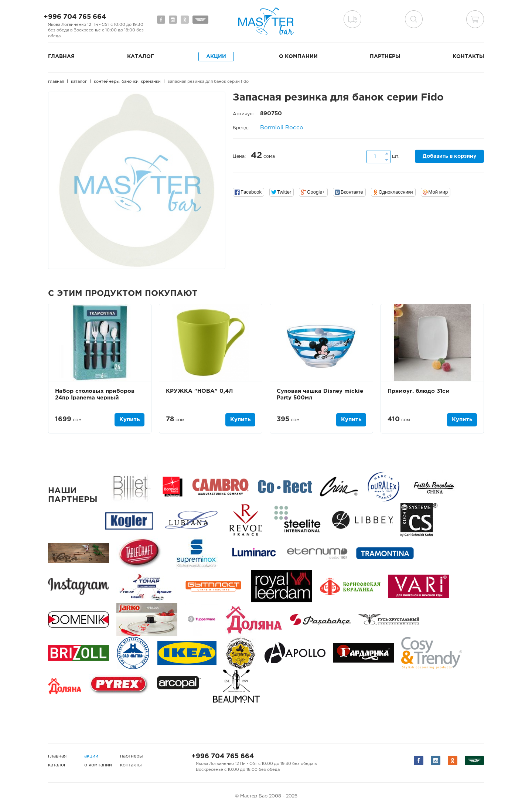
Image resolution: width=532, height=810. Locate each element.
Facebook (251, 192)
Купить (129, 420)
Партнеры (385, 57)
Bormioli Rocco (282, 128)
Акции (216, 57)
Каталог (140, 57)
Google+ (316, 192)
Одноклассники (396, 192)
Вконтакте (352, 192)
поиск (414, 19)
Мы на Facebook (161, 20)
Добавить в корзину (449, 156)
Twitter (284, 192)
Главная (61, 57)
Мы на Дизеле (200, 20)
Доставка (352, 19)
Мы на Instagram (173, 20)
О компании (298, 57)
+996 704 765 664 (75, 17)
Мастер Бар (266, 21)
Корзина (475, 19)
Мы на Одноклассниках (185, 20)
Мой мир (438, 192)
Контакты (468, 57)
